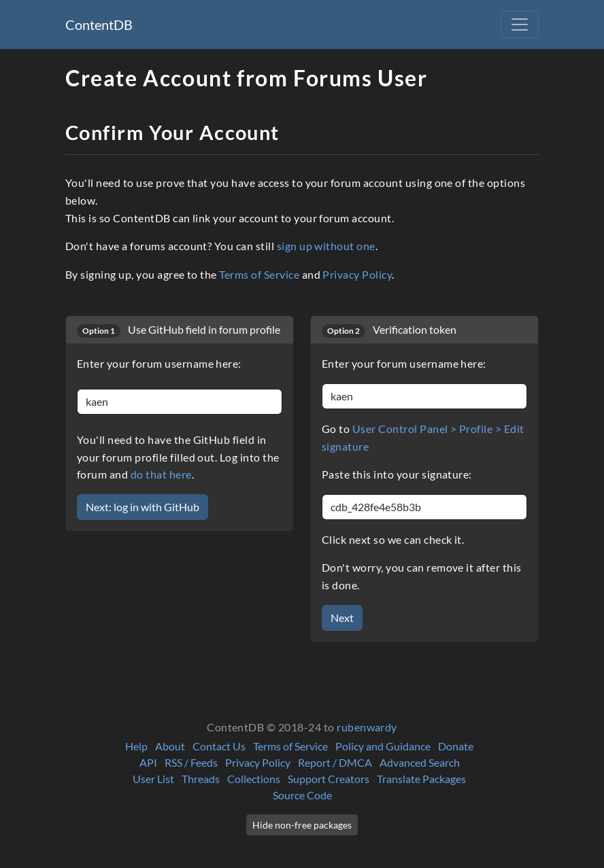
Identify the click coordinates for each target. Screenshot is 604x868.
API (148, 762)
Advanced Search (420, 762)
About (170, 746)
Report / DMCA (335, 762)
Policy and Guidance (383, 746)
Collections (254, 779)
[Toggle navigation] (520, 24)
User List (153, 779)
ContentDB (99, 24)
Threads (201, 779)
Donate (456, 746)
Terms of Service (259, 274)
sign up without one (326, 246)
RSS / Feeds (191, 762)
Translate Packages (421, 779)
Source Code (302, 795)
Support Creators (329, 779)
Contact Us (219, 746)
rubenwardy (367, 727)
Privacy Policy (357, 274)
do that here (161, 474)
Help (136, 746)
